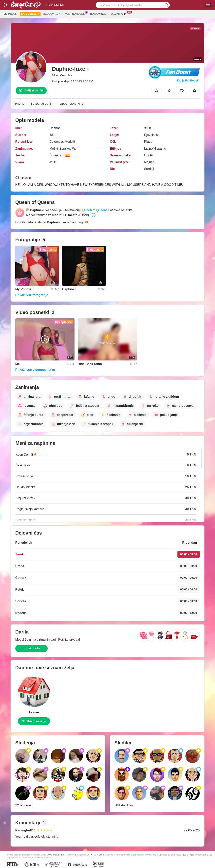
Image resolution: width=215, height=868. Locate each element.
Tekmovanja (98, 14)
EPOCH (79, 855)
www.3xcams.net (56, 855)
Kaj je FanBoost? (188, 80)
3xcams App (119, 14)
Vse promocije (76, 14)
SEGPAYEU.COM (94, 855)
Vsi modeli (10, 14)
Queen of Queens (95, 210)
